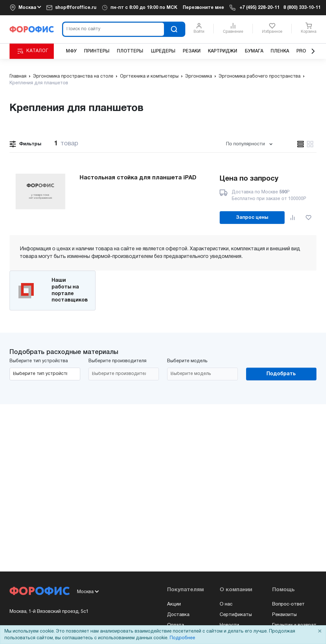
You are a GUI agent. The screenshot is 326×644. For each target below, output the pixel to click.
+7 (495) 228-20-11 (259, 8)
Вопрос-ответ (288, 604)
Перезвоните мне (203, 8)
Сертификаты (236, 615)
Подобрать (281, 374)
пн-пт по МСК (144, 8)
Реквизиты (284, 615)
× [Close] (320, 631)
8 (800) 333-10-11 (302, 8)
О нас (226, 604)
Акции (174, 604)
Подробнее (182, 638)
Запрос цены (252, 218)
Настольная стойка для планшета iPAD (138, 178)
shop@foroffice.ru (76, 8)
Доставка (178, 615)
